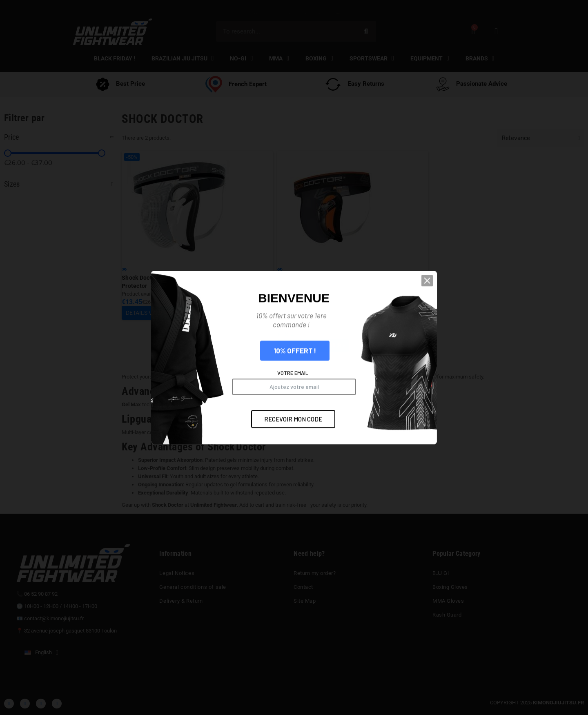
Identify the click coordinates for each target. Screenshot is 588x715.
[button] (455, 371)
